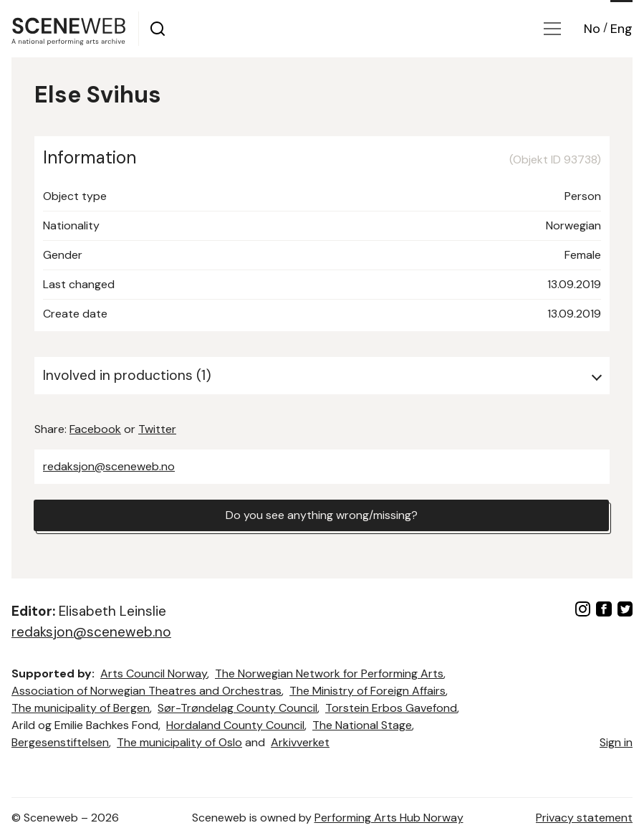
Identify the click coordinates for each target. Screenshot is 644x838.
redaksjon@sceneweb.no (109, 466)
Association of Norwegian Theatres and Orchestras (146, 691)
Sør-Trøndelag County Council (237, 708)
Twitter (157, 429)
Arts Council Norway (154, 673)
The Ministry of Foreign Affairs (367, 691)
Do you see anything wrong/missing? (322, 515)
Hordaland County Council (235, 725)
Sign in (616, 742)
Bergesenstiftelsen (60, 742)
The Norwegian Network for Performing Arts (329, 673)
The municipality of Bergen (81, 708)
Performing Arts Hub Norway (389, 818)
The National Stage (362, 725)
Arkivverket (300, 742)
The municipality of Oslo (179, 742)
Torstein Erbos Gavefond (391, 708)
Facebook (95, 429)
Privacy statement (584, 818)
